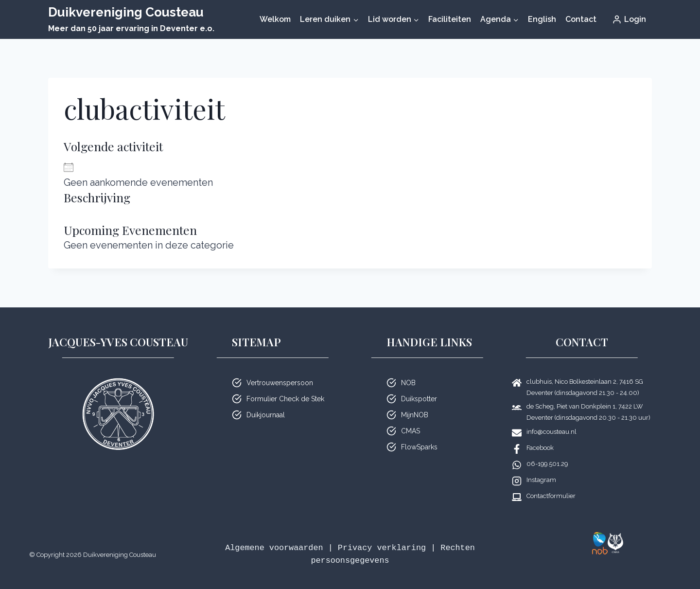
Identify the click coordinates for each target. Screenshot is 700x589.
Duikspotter (419, 399)
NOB (408, 383)
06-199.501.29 (547, 464)
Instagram (541, 480)
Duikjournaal (266, 415)
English (542, 19)
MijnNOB (415, 415)
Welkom (275, 19)
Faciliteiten (450, 19)
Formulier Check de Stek (285, 399)
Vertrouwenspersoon (280, 383)
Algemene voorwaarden (274, 548)
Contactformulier (551, 496)
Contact (581, 19)
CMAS (411, 431)
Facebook (540, 448)
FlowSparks (419, 447)
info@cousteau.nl (551, 432)
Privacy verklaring (382, 548)
